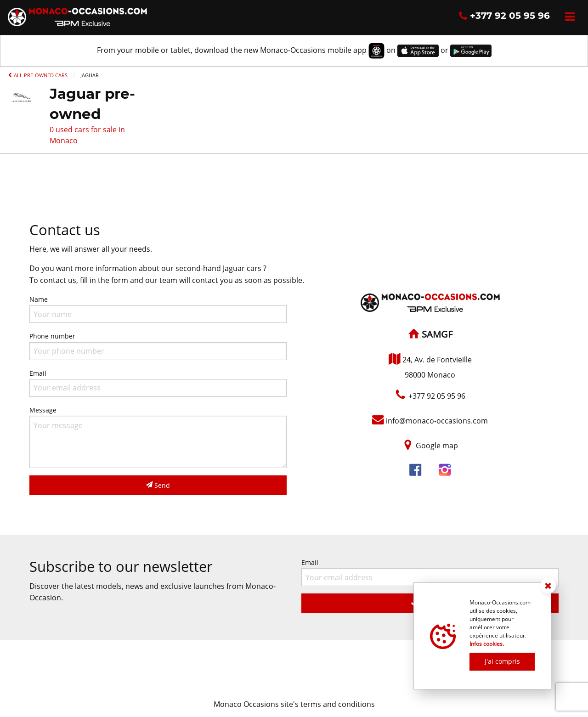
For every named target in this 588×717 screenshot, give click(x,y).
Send (158, 485)
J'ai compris (502, 661)
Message (158, 437)
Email (158, 383)
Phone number (158, 346)
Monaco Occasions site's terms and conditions (294, 704)
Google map (437, 446)
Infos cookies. (487, 644)
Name (158, 309)
